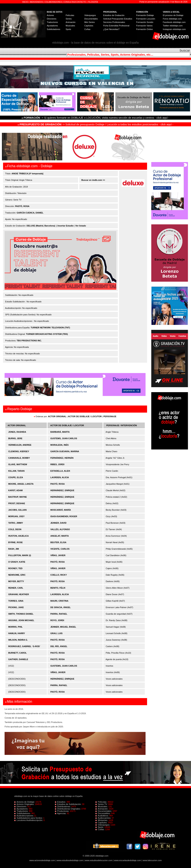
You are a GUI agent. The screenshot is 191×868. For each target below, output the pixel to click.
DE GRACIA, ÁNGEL (61, 607)
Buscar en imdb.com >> (93, 180)
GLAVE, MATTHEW (18, 464)
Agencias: (61, 813)
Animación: (102, 809)
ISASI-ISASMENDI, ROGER (64, 516)
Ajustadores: (22, 809)
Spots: (100, 827)
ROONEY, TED (15, 568)
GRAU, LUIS (57, 633)
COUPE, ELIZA (16, 477)
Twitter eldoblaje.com (173, 26)
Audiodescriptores (24, 816)
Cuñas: (100, 829)
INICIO (25, 2)
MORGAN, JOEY (16, 516)
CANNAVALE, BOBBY (19, 458)
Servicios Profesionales (114, 22)
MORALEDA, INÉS (59, 445)
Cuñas (87, 29)
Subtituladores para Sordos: (29, 818)
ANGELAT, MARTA (60, 536)
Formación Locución (146, 19)
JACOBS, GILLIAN (17, 510)
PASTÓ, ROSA (22, 206)
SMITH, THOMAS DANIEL (21, 614)
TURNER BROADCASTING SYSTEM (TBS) (47, 334)
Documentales (91, 19)
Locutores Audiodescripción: (29, 820)
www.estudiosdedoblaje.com (70, 860)
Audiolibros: (102, 816)
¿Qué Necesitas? (111, 29)
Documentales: (104, 811)
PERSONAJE (110, 416)
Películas (70, 15)
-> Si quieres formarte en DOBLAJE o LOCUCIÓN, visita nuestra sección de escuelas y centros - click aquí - (96, 118)
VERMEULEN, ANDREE (20, 445)
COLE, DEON (15, 529)
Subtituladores (53, 29)
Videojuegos (90, 15)
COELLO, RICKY (59, 575)
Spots (68, 29)
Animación (71, 22)
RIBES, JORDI (57, 464)
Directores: (21, 806)
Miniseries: (102, 820)
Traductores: (22, 811)
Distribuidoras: (63, 806)
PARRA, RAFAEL (59, 614)
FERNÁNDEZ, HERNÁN (62, 458)
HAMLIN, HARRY (17, 633)
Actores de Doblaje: (25, 802)
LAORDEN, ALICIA (60, 477)
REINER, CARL (16, 588)
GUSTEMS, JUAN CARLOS (64, 438)
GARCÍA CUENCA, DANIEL (30, 213)
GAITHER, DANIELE (18, 659)
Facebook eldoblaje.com (174, 22)
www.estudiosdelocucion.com (99, 860)
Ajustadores (52, 26)
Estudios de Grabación (114, 15)
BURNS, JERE (15, 438)
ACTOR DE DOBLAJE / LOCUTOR (85, 416)
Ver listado (81, 226)
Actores (50, 15)
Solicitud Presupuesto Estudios (118, 19)
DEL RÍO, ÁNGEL (59, 646)
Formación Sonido (145, 22)
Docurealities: (103, 813)
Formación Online (144, 29)
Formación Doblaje (145, 15)
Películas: (102, 802)
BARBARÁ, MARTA (60, 432)
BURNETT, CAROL (17, 653)
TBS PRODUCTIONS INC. (29, 341)
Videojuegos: (103, 825)
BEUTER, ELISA (58, 542)
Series (69, 19)
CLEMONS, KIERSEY (19, 451)
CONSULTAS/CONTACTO (75, 2)
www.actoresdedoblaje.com (42, 860)
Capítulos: (102, 823)
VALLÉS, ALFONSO (60, 529)
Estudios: (61, 802)
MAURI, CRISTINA (59, 601)
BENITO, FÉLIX (58, 588)
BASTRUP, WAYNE (17, 497)
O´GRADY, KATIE (17, 562)
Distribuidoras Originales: (68, 809)
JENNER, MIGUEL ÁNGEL (63, 627)
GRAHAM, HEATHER (19, 594)
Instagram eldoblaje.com (174, 29)
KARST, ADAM (15, 490)
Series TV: (102, 804)
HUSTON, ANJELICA (18, 536)
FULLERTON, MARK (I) (20, 555)
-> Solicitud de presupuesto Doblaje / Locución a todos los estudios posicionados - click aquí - (96, 124)
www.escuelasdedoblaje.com (127, 860)
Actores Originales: (25, 804)
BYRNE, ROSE (15, 542)
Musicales (70, 26)
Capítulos (89, 26)
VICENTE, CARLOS (60, 549)
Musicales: (102, 806)
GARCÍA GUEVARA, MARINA (65, 451)
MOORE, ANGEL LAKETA (21, 484)
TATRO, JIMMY (16, 523)
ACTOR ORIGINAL (57, 416)
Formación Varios (144, 26)
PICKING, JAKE (16, 607)
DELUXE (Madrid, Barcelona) (41, 226)
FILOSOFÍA (93, 2)
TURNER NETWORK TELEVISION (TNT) (50, 328)
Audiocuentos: (104, 818)
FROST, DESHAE (17, 503)
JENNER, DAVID (58, 523)
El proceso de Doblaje (173, 15)
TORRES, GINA (16, 601)
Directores (52, 19)
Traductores (52, 22)
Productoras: (62, 811)
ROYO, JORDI (57, 620)
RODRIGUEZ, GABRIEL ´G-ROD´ (24, 646)
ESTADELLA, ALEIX (60, 471)
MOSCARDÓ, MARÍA (61, 510)
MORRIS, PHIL (15, 627)
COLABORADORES (53, 2)
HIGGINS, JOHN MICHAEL (21, 620)
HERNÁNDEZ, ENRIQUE (62, 490)
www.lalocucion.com (152, 860)
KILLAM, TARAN (16, 471)
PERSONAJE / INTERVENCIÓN (122, 425)
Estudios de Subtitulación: (69, 804)
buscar (185, 50)
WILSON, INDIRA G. (18, 640)
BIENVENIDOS (37, 2)
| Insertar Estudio (65, 226)
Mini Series (89, 22)
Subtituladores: (23, 813)
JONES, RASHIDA (17, 432)
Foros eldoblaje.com (172, 19)
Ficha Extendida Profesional (116, 26)
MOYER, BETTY (16, 581)
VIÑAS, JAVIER (58, 555)
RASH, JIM (14, 549)
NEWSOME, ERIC (17, 575)
